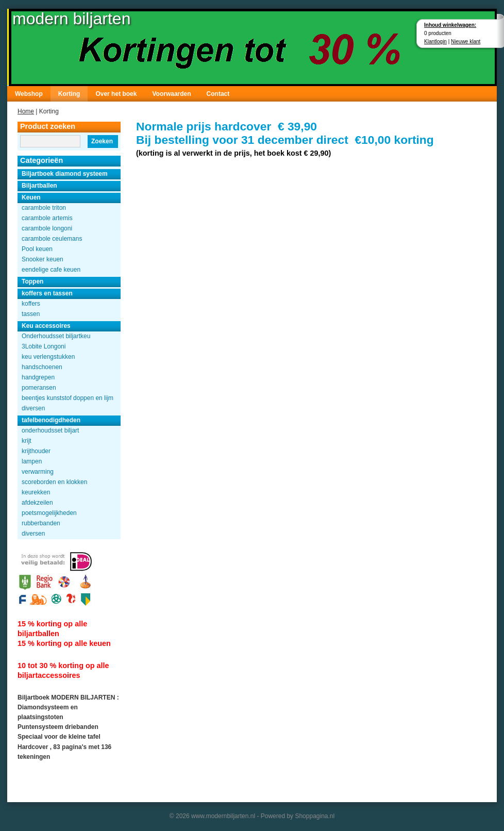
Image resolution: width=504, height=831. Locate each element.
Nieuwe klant (466, 41)
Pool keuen (37, 249)
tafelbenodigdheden (51, 420)
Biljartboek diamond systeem (65, 174)
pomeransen (39, 388)
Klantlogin (435, 41)
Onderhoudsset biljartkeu (56, 336)
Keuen (31, 197)
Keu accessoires (46, 326)
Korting (69, 94)
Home (26, 111)
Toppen (32, 281)
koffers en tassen (47, 293)
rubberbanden (41, 523)
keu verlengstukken (48, 357)
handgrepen (38, 377)
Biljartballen (39, 186)
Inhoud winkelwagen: (450, 25)
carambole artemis (47, 218)
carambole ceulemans (52, 239)
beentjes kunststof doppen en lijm (68, 398)
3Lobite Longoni (44, 346)
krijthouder (36, 451)
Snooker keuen (43, 259)
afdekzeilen (37, 503)
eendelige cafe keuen (51, 270)
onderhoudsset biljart (50, 430)
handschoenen (42, 367)
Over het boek (116, 94)
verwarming (38, 472)
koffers (31, 304)
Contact (218, 94)
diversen (33, 408)
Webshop (29, 94)
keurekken (36, 492)
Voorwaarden (171, 94)
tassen (31, 314)
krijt (27, 441)
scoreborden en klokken (54, 482)
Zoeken (102, 141)
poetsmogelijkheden (49, 513)
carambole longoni (47, 228)
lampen (32, 461)
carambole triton (44, 208)
